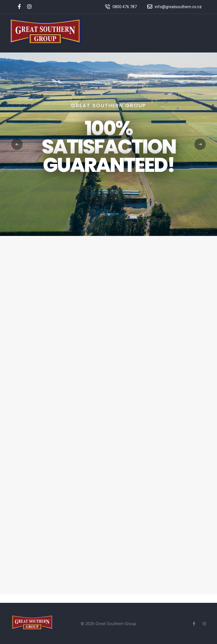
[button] (200, 144)
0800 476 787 (125, 7)
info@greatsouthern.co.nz (178, 7)
